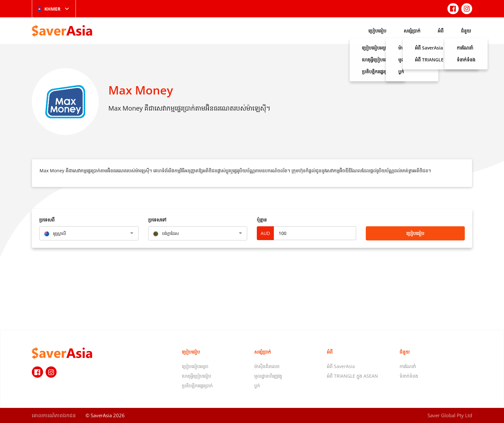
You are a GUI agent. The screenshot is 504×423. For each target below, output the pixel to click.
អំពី (441, 31)
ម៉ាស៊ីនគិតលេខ (267, 366)
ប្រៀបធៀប (377, 31)
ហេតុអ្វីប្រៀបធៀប (197, 376)
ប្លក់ (257, 386)
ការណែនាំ (408, 366)
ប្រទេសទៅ (157, 220)
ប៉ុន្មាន (262, 220)
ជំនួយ (466, 31)
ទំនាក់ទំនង (409, 376)
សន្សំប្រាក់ (412, 31)
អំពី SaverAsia (341, 366)
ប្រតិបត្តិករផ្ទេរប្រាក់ (197, 386)
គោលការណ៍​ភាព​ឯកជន (54, 415)
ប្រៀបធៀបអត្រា (195, 366)
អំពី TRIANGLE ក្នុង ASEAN (352, 376)
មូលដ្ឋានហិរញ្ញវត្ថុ (268, 376)
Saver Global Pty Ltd (450, 415)
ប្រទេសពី (47, 220)
